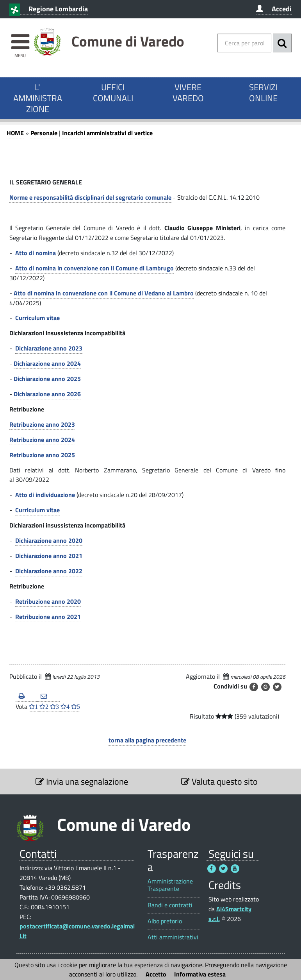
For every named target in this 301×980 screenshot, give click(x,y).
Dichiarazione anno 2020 (49, 540)
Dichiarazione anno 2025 (47, 379)
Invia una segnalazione (82, 781)
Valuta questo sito (219, 781)
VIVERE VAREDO (188, 93)
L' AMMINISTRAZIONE (38, 98)
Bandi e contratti (170, 905)
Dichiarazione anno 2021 (48, 556)
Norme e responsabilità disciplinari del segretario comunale (90, 197)
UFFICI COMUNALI (113, 93)
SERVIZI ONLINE (263, 93)
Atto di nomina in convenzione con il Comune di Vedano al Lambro (104, 293)
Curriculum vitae (37, 318)
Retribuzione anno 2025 (42, 455)
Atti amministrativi (173, 937)
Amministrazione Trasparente (170, 885)
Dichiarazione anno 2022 (49, 571)
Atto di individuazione (46, 495)
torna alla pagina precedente (147, 740)
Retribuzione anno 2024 (42, 440)
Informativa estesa (200, 974)
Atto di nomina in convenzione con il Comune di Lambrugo (94, 268)
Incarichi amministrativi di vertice (107, 133)
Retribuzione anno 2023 (42, 424)
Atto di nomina (36, 253)
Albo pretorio (165, 921)
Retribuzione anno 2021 (48, 617)
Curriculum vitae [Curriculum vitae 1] (37, 510)
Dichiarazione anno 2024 (47, 363)
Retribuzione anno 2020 (48, 601)
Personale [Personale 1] (44, 133)
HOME (15, 133)
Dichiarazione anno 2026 (47, 394)
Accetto (156, 974)
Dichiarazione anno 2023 (49, 348)
